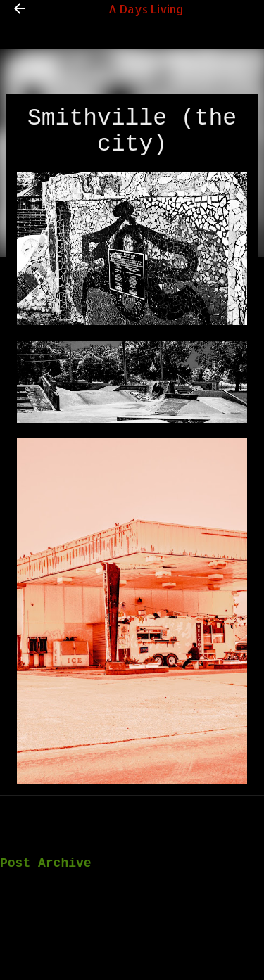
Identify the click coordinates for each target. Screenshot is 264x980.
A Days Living (146, 9)
